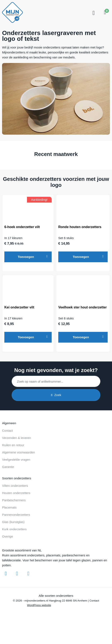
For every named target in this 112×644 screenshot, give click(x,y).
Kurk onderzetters (14, 529)
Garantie (8, 467)
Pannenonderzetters (16, 515)
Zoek (56, 395)
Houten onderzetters (16, 493)
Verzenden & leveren (16, 438)
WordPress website (39, 605)
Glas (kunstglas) (13, 522)
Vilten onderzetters (15, 486)
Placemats (9, 507)
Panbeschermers (14, 500)
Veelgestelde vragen (16, 460)
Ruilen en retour (13, 445)
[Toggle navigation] (93, 13)
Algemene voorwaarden (18, 452)
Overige (8, 536)
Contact (7, 431)
